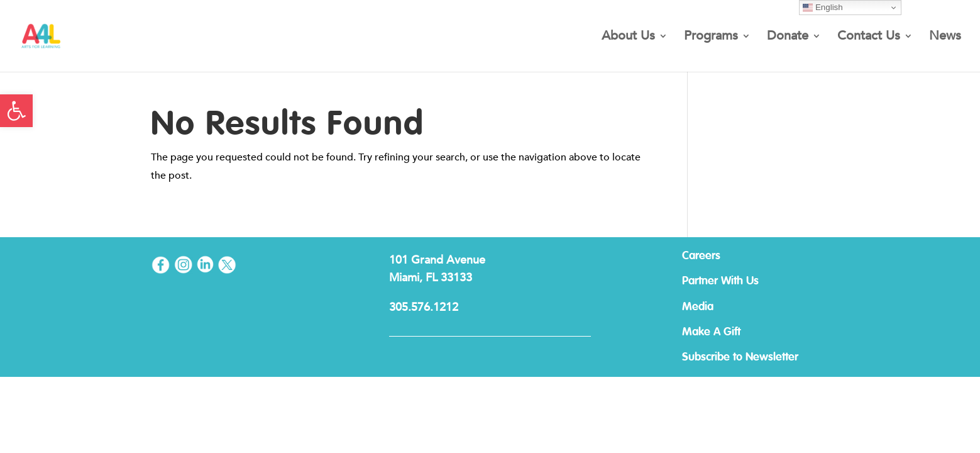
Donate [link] (788, 38)
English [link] (823, 8)
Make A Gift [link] (711, 332)
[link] (16, 111)
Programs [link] (711, 38)
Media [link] (698, 307)
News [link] (945, 38)
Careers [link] (701, 256)
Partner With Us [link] (720, 281)
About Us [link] (628, 38)
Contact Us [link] (869, 38)
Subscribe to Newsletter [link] (740, 357)
